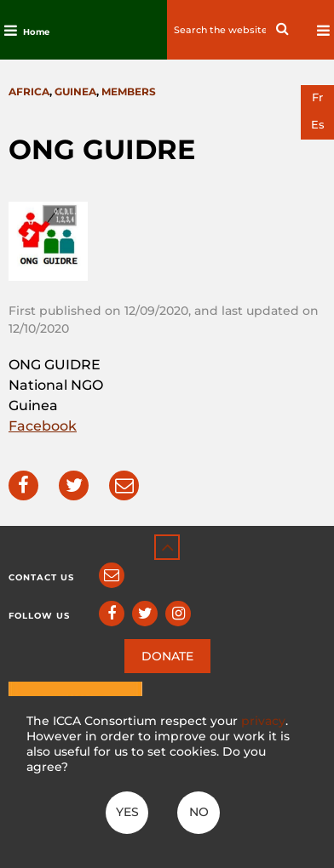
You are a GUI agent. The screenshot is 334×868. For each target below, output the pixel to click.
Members (129, 91)
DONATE (167, 656)
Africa (29, 91)
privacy (263, 721)
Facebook (43, 426)
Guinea (75, 91)
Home (36, 32)
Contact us (41, 577)
